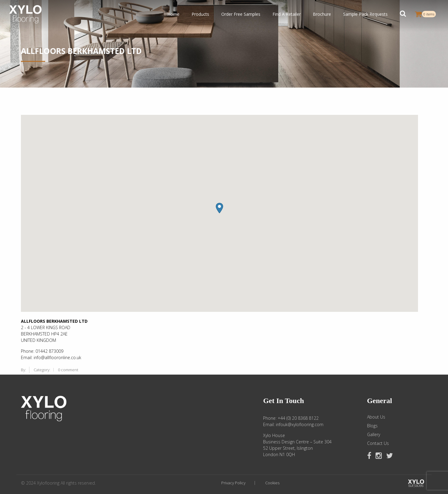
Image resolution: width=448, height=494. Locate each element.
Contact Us (378, 443)
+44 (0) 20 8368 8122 (298, 418)
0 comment (68, 370)
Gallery (374, 435)
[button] (403, 14)
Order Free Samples (241, 14)
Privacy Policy (233, 483)
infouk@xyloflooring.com (300, 424)
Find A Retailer (287, 14)
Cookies (272, 483)
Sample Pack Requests (365, 14)
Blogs (372, 426)
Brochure (322, 14)
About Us (376, 417)
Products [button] (200, 14)
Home (173, 14)
